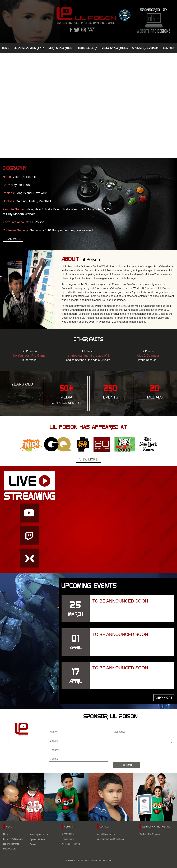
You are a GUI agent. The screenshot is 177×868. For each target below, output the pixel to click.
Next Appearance (60, 48)
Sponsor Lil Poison (145, 48)
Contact (169, 48)
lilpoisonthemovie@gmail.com (111, 839)
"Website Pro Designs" (150, 834)
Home (6, 48)
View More (88, 459)
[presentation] (139, 754)
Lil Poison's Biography (29, 48)
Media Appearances (115, 48)
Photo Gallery (87, 48)
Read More (13, 239)
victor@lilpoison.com (106, 834)
